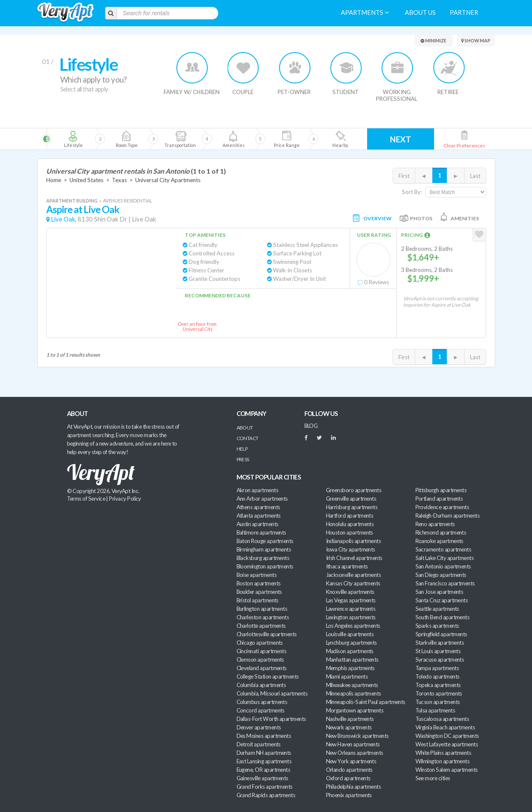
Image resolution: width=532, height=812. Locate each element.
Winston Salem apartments (447, 770)
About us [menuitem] (420, 12)
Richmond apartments (441, 532)
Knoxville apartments (350, 592)
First (404, 176)
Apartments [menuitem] (365, 12)
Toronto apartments (439, 693)
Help (242, 449)
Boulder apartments (259, 592)
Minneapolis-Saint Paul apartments (366, 702)
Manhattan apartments (352, 660)
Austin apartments (258, 524)
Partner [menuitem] (464, 12)
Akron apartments (257, 490)
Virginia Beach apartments (445, 727)
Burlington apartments (262, 609)
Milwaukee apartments (352, 685)
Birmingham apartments (264, 549)
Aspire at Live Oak (83, 209)
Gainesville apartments (262, 778)
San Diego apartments (441, 575)
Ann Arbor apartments (262, 499)
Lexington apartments (351, 617)
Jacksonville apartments (354, 575)
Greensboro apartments (354, 490)
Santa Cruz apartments (442, 600)
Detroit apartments (259, 744)
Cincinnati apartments (262, 651)
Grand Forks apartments (265, 787)
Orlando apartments (349, 770)
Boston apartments (259, 583)
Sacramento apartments (443, 549)
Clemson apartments (260, 660)
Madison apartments (350, 651)
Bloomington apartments (265, 566)
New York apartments (351, 761)
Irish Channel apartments (354, 558)
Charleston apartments (263, 617)
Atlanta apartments (259, 515)
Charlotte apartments (261, 626)
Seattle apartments (437, 609)
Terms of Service (86, 499)
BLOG (311, 426)
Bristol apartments (258, 600)
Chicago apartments (260, 643)
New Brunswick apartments (357, 736)
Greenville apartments (351, 499)
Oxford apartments (348, 778)
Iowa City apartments (351, 549)
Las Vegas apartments (351, 600)
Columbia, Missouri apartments (272, 693)
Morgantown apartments (355, 710)
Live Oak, (64, 219)
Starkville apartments (440, 643)
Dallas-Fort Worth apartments (271, 719)
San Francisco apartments (445, 583)
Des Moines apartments (264, 736)
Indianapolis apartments (354, 541)
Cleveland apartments (262, 668)
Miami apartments (347, 676)
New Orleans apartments (355, 753)
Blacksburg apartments (263, 558)
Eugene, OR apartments (263, 770)
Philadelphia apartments (354, 787)
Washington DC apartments (447, 736)
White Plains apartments (443, 753)
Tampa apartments (437, 668)
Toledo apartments (437, 676)
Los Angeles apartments (353, 626)
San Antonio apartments (443, 566)
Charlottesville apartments (267, 634)
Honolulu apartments (350, 524)
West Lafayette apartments (447, 744)
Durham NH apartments (264, 753)
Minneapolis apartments (354, 693)
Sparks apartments (437, 626)
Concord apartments (260, 710)
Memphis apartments (350, 668)
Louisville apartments (350, 634)
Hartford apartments (350, 515)
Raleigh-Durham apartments (448, 515)
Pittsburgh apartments (441, 490)
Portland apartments (439, 499)
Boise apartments (256, 575)
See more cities (433, 778)
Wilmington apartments (443, 761)
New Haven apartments (353, 744)
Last (475, 176)
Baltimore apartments (261, 532)
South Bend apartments (443, 617)
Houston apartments (350, 532)
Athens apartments (258, 507)
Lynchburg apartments (351, 643)
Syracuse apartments (440, 660)
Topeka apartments (438, 685)
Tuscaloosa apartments (442, 719)
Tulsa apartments (435, 710)
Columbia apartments (261, 685)
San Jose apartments (439, 592)
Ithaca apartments (347, 566)
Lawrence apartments (351, 609)
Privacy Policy (125, 499)
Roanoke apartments (439, 541)
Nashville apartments (350, 719)
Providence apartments (442, 507)
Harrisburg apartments (352, 507)
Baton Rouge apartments (265, 541)
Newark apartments (349, 727)
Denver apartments (259, 727)
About (245, 428)
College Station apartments (268, 676)
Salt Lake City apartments (445, 558)
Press (243, 459)
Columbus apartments (262, 702)
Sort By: (412, 192)
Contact (248, 438)
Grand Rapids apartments (266, 795)
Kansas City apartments (353, 583)
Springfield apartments (441, 634)
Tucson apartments (438, 702)
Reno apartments (435, 524)
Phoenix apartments (349, 795)
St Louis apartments (438, 651)
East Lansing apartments (264, 761)
